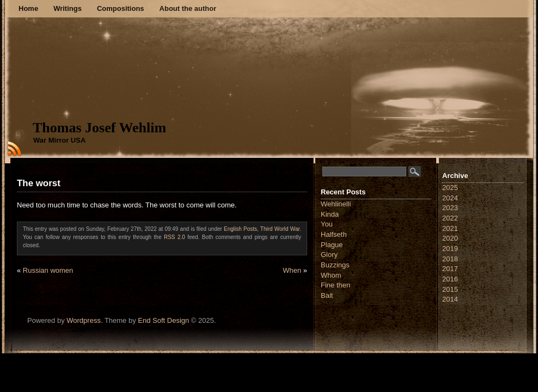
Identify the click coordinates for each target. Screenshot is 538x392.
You (327, 224)
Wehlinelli (336, 204)
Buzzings (335, 265)
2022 (450, 218)
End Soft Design (163, 320)
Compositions (121, 8)
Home (28, 8)
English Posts (240, 229)
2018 (450, 259)
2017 (450, 269)
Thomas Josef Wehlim (99, 128)
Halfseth (334, 234)
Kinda (330, 214)
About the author (188, 8)
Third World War (280, 229)
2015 (450, 289)
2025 (450, 188)
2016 (450, 279)
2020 (450, 238)
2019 (450, 249)
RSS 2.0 (175, 237)
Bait (327, 295)
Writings (68, 8)
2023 (450, 208)
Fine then (335, 285)
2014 (450, 299)
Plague (332, 245)
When (292, 270)
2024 (450, 198)
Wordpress (84, 320)
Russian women (48, 270)
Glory (329, 255)
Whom (331, 275)
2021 (450, 228)
